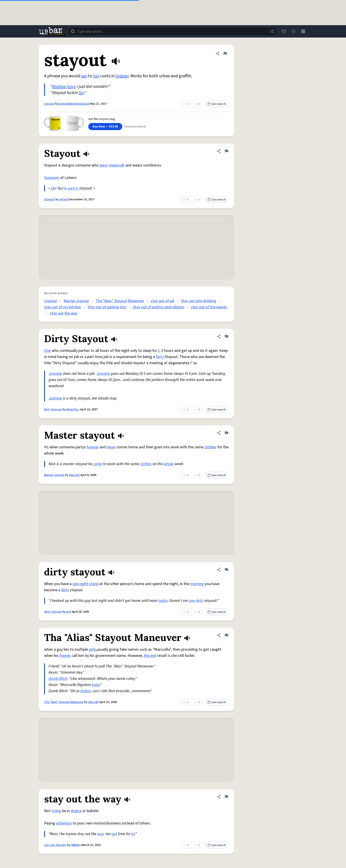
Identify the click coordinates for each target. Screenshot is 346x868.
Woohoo (59, 87)
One (47, 351)
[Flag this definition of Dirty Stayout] (226, 336)
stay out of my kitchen (63, 307)
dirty (65, 590)
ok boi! (64, 199)
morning (197, 584)
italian (86, 691)
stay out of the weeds (209, 307)
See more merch (135, 127)
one (192, 601)
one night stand (85, 584)
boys (71, 87)
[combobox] (173, 31)
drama (76, 811)
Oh (53, 188)
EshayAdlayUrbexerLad (74, 104)
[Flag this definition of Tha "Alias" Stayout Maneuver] (226, 635)
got (114, 834)
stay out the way (64, 313)
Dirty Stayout (53, 409)
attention (64, 823)
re (65, 188)
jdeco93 (74, 475)
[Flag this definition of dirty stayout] (226, 570)
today (163, 601)
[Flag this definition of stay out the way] (226, 797)
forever (93, 447)
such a (73, 188)
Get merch (216, 104)
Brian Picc (73, 409)
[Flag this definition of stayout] (225, 53)
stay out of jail (163, 301)
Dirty (160, 357)
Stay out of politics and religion (159, 307)
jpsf (69, 612)
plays (104, 165)
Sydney (122, 76)
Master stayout (76, 301)
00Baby (76, 845)
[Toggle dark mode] (293, 31)
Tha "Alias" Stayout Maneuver (120, 301)
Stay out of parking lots (107, 307)
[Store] (284, 31)
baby (96, 685)
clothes (210, 447)
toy (96, 76)
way (101, 834)
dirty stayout (53, 612)
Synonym (52, 178)
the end (150, 656)
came (98, 464)
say (84, 76)
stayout (49, 104)
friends (65, 656)
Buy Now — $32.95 (105, 127)
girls (92, 649)
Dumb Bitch (58, 679)
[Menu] (303, 31)
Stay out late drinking (199, 301)
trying (56, 811)
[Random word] (272, 31)
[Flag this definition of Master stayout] (226, 433)
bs (133, 834)
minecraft (117, 165)
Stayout (50, 199)
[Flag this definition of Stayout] (226, 151)
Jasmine (55, 374)
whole (169, 464)
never (111, 447)
